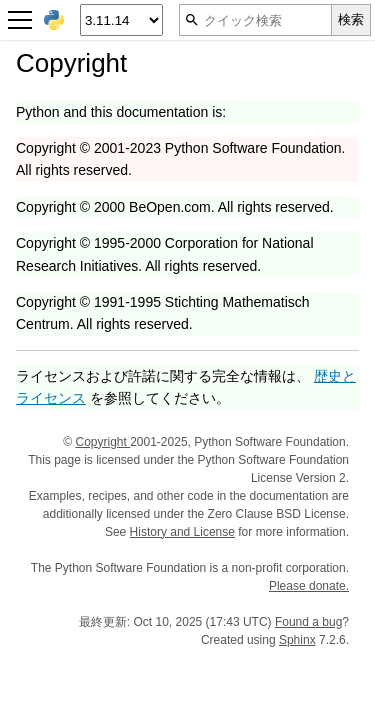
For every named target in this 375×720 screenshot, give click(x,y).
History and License (182, 532)
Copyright (102, 442)
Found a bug (308, 622)
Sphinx (297, 640)
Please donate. (309, 586)
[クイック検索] (255, 20)
